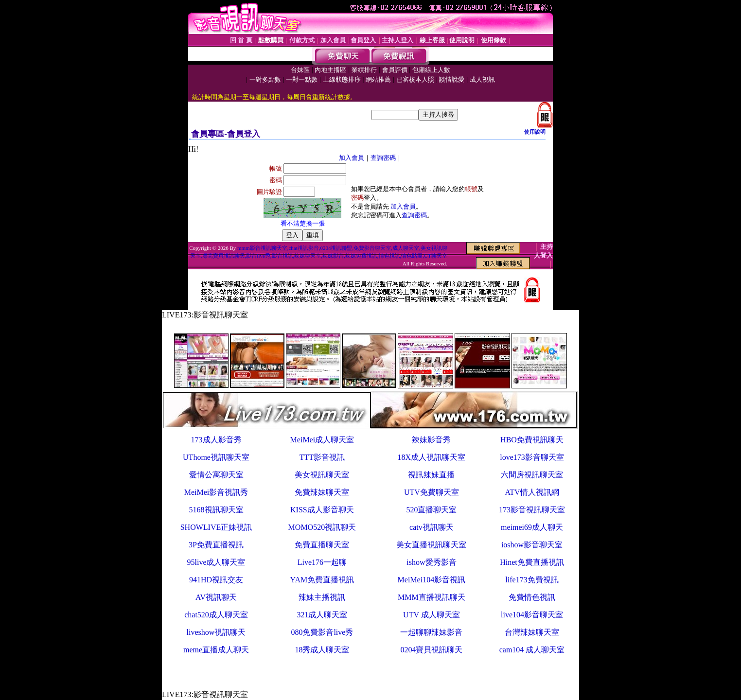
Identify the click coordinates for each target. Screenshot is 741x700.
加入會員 (352, 158)
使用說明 (535, 132)
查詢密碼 (383, 158)
